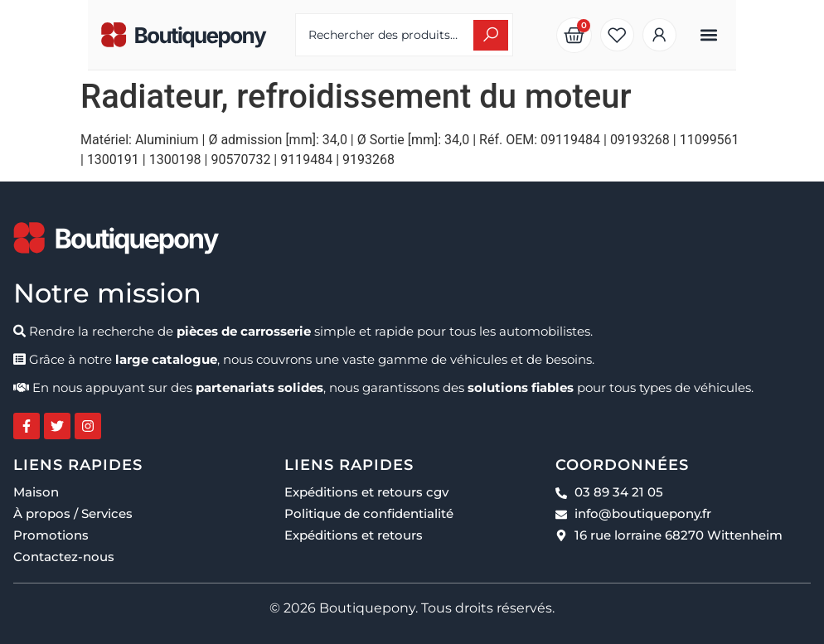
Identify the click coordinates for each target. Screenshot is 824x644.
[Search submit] (519, 35)
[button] (797, 35)
